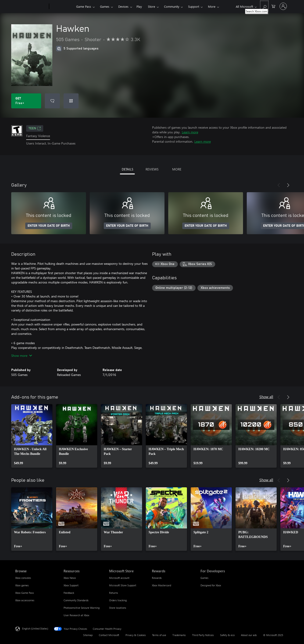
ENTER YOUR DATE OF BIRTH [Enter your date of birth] (49, 226)
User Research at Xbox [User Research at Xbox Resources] (76, 615)
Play (139, 6)
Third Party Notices (203, 635)
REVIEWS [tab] (152, 169)
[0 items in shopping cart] (273, 6)
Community (172, 6)
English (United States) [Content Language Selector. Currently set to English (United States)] (35, 628)
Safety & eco (227, 635)
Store (152, 6)
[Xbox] (62, 7)
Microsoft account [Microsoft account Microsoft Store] (119, 578)
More (212, 6)
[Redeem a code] (71, 101)
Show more (22, 356)
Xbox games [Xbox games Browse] (22, 585)
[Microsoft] (31, 7)
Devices (123, 6)
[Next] (288, 185)
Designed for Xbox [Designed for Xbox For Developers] (211, 585)
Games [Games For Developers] (204, 578)
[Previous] (279, 185)
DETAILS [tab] (127, 169)
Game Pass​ (84, 6)
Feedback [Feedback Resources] (69, 593)
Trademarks (179, 635)
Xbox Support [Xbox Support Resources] (71, 585)
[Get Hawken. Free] (26, 101)
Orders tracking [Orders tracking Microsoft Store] (118, 600)
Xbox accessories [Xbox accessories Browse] (25, 600)
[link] (32, 436)
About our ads (249, 635)
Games (105, 6)
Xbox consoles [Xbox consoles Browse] (23, 578)
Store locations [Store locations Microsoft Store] (118, 608)
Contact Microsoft (109, 635)
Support (194, 6)
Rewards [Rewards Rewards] (157, 578)
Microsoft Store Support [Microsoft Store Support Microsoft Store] (123, 585)
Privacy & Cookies (136, 635)
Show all (266, 397)
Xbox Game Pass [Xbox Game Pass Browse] (25, 593)
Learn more (190, 132)
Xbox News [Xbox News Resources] (70, 578)
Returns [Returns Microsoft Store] (114, 593)
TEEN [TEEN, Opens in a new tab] (35, 128)
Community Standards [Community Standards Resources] (76, 600)
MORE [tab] (177, 169)
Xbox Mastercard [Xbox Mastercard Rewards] (161, 585)
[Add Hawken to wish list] (52, 101)
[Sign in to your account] (283, 6)
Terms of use (159, 635)
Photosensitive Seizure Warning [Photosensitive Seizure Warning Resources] (82, 608)
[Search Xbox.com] (264, 6)
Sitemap (88, 635)
